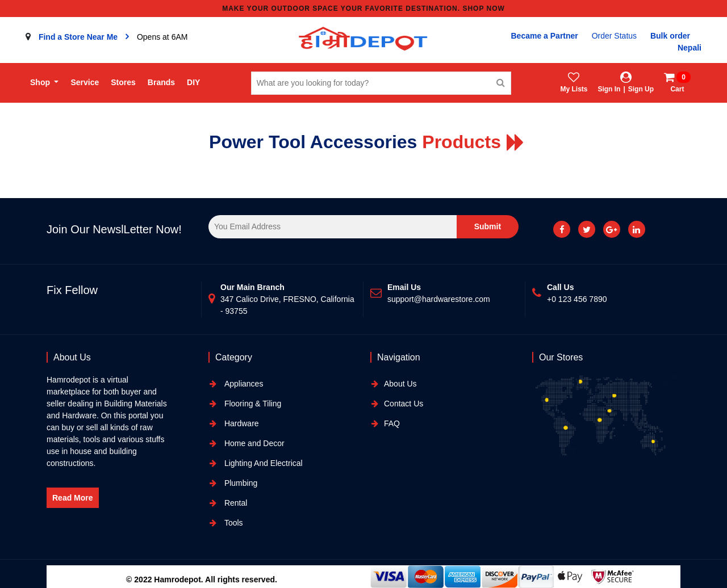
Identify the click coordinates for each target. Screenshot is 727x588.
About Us (400, 384)
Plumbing (240, 483)
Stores (123, 82)
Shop (41, 82)
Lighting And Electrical (262, 463)
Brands (161, 82)
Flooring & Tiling (252, 404)
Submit (488, 226)
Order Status (614, 36)
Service (85, 82)
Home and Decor (253, 443)
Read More (73, 498)
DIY (193, 82)
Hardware (241, 423)
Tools (233, 523)
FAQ (392, 423)
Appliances (243, 384)
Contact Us (404, 404)
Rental (235, 503)
